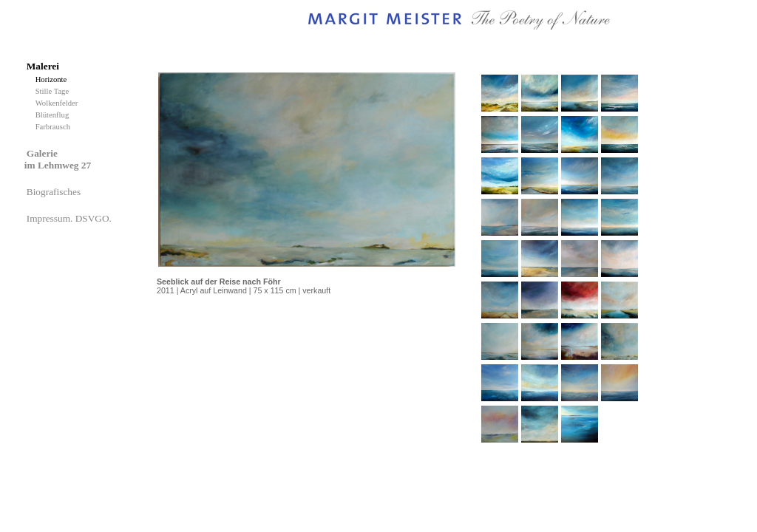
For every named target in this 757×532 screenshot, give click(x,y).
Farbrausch (54, 127)
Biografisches (55, 192)
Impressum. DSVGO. (70, 218)
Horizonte (53, 79)
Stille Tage (54, 91)
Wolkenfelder (59, 103)
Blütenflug (54, 115)
